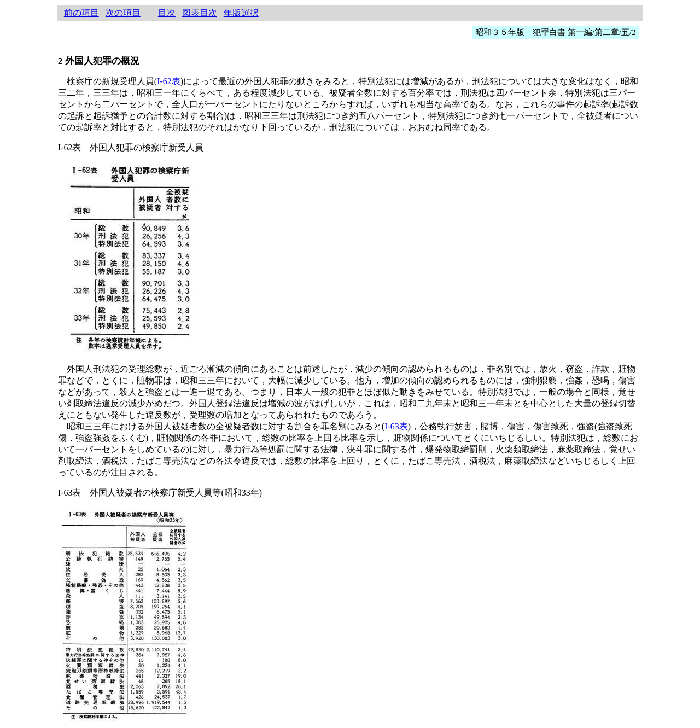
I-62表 (169, 81)
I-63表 (396, 426)
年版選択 (241, 13)
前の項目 (81, 13)
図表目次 (200, 13)
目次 (167, 13)
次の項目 (123, 13)
